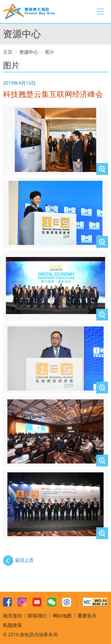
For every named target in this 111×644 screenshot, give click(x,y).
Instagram (22, 602)
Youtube (37, 602)
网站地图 (62, 616)
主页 (8, 52)
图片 (50, 52)
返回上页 (24, 560)
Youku (67, 602)
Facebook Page (7, 602)
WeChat (52, 602)
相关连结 (12, 616)
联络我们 (37, 616)
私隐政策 (12, 625)
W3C (95, 602)
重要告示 (87, 616)
